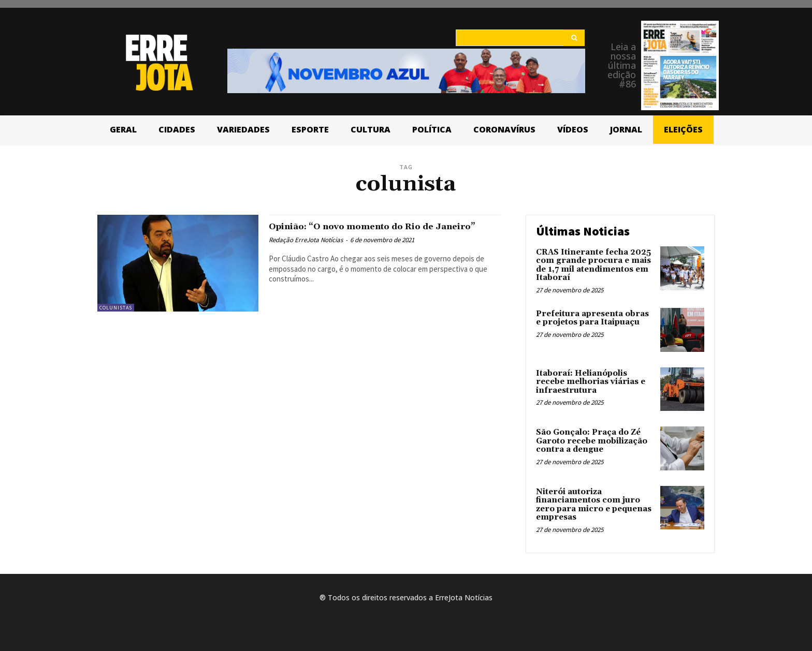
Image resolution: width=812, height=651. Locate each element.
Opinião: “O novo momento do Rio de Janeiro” (372, 232)
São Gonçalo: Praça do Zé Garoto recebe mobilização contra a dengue (592, 441)
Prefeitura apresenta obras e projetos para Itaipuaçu (592, 318)
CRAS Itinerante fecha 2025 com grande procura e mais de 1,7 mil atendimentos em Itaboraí (593, 265)
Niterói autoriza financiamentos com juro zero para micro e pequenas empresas (594, 505)
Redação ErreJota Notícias (306, 252)
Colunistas (116, 308)
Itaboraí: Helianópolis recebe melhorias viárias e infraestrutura (591, 382)
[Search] (574, 38)
